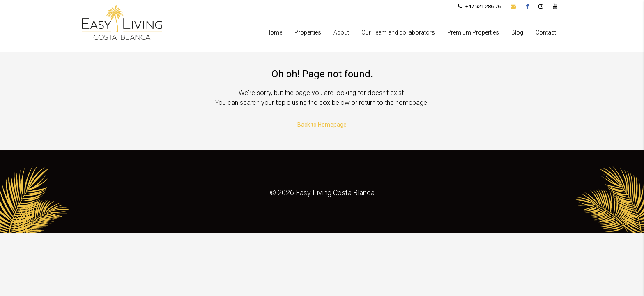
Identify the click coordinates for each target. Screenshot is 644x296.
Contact (546, 32)
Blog (517, 32)
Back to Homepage (322, 125)
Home (274, 32)
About (341, 32)
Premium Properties (473, 32)
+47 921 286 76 (479, 6)
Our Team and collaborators (398, 32)
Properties (308, 32)
